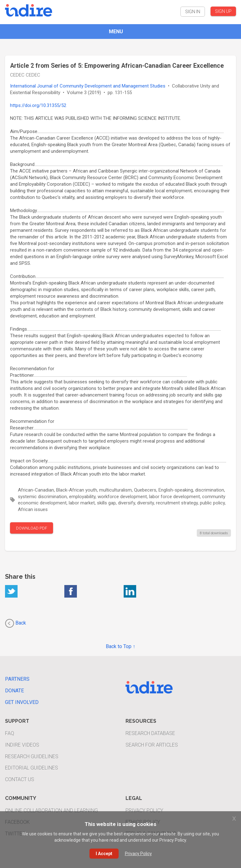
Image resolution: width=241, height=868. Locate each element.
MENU (116, 32)
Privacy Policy (144, 810)
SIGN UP (223, 11)
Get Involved (22, 702)
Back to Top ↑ (120, 646)
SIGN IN (193, 12)
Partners (17, 679)
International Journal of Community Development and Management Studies (88, 86)
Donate (14, 691)
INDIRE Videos (22, 745)
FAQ (10, 733)
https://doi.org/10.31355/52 (38, 105)
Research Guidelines (32, 756)
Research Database (150, 733)
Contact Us (20, 779)
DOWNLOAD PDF (32, 528)
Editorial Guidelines (32, 768)
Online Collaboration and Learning (51, 810)
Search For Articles (152, 745)
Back (16, 623)
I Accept (104, 854)
